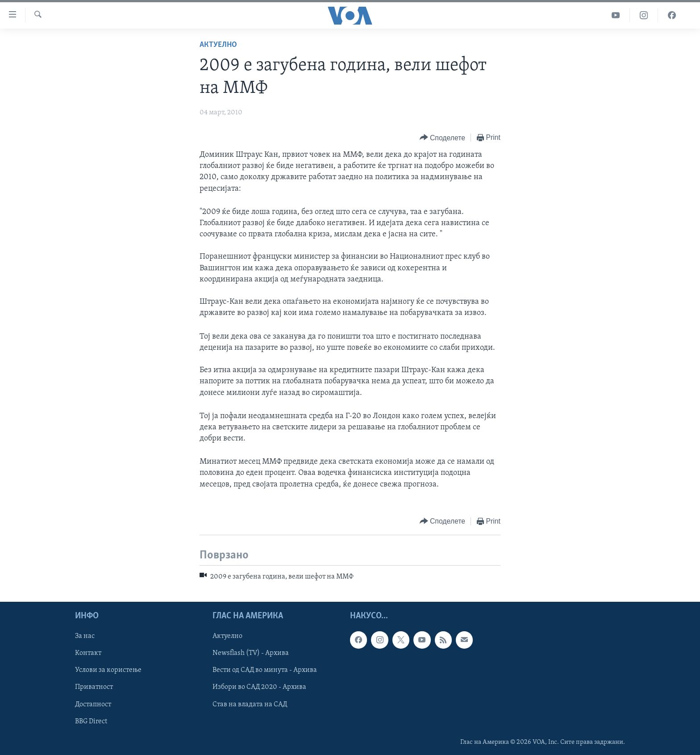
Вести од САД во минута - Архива (265, 671)
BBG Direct (91, 721)
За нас (85, 637)
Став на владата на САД (250, 705)
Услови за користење (108, 671)
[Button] (442, 138)
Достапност (93, 705)
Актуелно (218, 45)
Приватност (94, 688)
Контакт (88, 654)
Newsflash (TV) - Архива (251, 654)
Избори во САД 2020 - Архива (259, 688)
